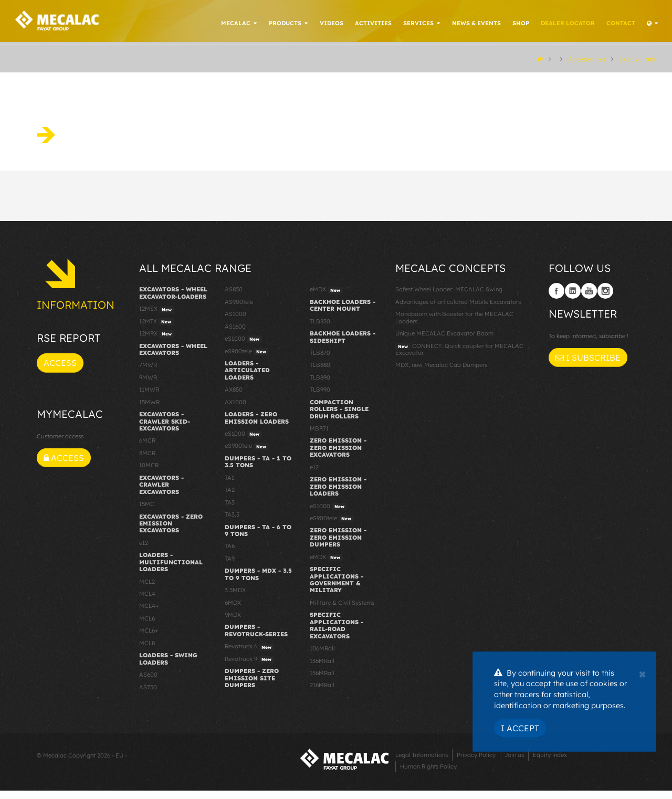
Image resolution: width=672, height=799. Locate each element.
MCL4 (147, 602)
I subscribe (588, 366)
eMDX (326, 298)
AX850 (234, 398)
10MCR (149, 474)
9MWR (148, 386)
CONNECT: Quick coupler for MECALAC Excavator (459, 357)
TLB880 (320, 373)
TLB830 (320, 330)
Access (60, 371)
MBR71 (319, 437)
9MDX (233, 623)
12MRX (157, 342)
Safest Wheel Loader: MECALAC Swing (449, 298)
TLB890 (320, 386)
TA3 (230, 511)
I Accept (520, 728)
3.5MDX (235, 598)
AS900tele (239, 310)
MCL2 (147, 590)
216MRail (322, 693)
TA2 (230, 498)
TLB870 (320, 361)
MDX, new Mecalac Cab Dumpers (441, 373)
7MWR (148, 373)
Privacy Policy (476, 763)
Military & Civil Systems (342, 611)
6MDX (233, 611)
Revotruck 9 (249, 668)
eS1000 (243, 348)
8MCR (147, 461)
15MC (147, 512)
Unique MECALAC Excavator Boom (444, 342)
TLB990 (320, 398)
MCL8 (147, 651)
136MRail (322, 669)
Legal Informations (422, 763)
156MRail (322, 681)
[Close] (642, 673)
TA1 (229, 486)
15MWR (149, 411)
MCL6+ (149, 639)
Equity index (550, 763)
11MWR (149, 398)
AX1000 (235, 411)
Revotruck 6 (249, 655)
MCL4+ (149, 614)
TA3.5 (232, 523)
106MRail (322, 657)
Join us (514, 763)
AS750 (148, 695)
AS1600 (235, 335)
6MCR (147, 449)
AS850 (234, 298)
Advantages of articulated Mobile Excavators (458, 310)
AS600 (148, 683)
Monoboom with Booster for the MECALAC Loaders (454, 326)
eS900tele (247, 360)
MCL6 (147, 627)
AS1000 (235, 322)
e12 (144, 551)
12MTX (156, 330)
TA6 (230, 554)
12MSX (157, 318)
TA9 (230, 567)
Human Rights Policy (428, 775)
